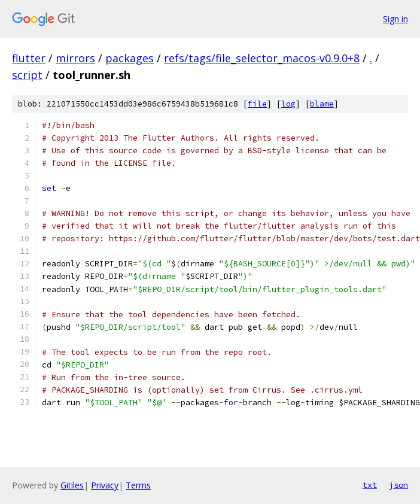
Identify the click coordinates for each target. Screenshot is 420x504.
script (27, 75)
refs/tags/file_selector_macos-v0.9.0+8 (262, 58)
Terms (138, 485)
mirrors (75, 58)
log (288, 104)
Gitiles (72, 485)
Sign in (395, 19)
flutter (29, 58)
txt (370, 485)
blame (322, 104)
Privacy (105, 485)
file (257, 104)
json (398, 485)
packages (130, 58)
